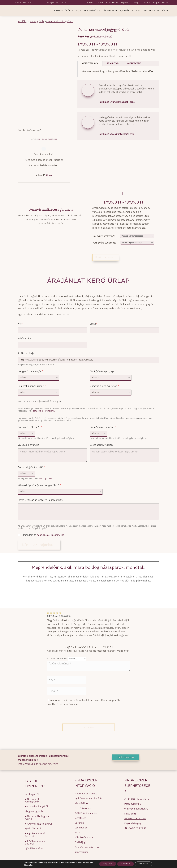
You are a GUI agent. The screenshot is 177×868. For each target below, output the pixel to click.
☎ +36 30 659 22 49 (135, 828)
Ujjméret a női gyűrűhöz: (32, 386)
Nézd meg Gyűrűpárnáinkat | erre (117, 102)
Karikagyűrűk (62, 11)
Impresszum (81, 852)
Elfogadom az (44, 535)
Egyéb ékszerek (33, 829)
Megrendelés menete (86, 794)
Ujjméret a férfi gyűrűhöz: (104, 386)
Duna (49, 176)
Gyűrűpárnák (46, 479)
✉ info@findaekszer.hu (136, 809)
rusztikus (52, 139)
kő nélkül (43, 139)
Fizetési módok (83, 808)
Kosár (90, 3)
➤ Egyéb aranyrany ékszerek (35, 843)
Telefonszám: (25, 339)
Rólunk (147, 3)
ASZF (77, 833)
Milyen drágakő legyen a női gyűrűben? (39, 485)
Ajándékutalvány (130, 11)
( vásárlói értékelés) (101, 37)
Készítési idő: (90, 64)
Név (21, 324)
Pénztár (99, 3)
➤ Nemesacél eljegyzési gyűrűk (37, 818)
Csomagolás (81, 828)
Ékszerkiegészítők (154, 11)
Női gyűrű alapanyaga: (30, 371)
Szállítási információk (86, 813)
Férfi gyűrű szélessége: (103, 427)
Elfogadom (106, 864)
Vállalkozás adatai (84, 838)
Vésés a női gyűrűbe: (29, 445)
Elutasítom (125, 864)
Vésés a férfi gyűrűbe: (101, 445)
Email (94, 324)
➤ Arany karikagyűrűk (37, 807)
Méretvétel (80, 818)
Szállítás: (113, 64)
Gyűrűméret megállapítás (88, 799)
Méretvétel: (135, 64)
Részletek (27, 865)
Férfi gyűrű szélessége (104, 243)
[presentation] (68, 717)
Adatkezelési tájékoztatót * (51, 535)
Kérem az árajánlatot (39, 545)
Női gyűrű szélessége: (30, 427)
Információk (112, 3)
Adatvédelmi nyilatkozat (87, 847)
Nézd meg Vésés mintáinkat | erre (116, 134)
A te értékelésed (58, 659)
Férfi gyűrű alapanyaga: (103, 371)
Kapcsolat (126, 3)
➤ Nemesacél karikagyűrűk (32, 801)
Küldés (89, 727)
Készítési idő (81, 803)
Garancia (79, 823)
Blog (136, 3)
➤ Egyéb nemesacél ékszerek (35, 835)
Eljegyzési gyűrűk (87, 11)
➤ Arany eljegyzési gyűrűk (39, 824)
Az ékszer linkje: (26, 354)
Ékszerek (109, 11)
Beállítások (145, 864)
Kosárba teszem (106, 257)
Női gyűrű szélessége (104, 236)
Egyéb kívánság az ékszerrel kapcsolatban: (40, 500)
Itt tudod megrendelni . (44, 411)
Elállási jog (80, 842)
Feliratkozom (126, 758)
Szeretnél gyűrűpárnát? (31, 467)
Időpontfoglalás (161, 3)
